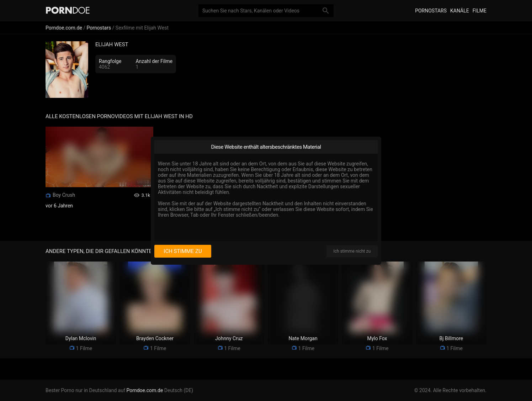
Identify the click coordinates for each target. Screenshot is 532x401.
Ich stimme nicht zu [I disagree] (352, 251)
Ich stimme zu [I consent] (183, 251)
